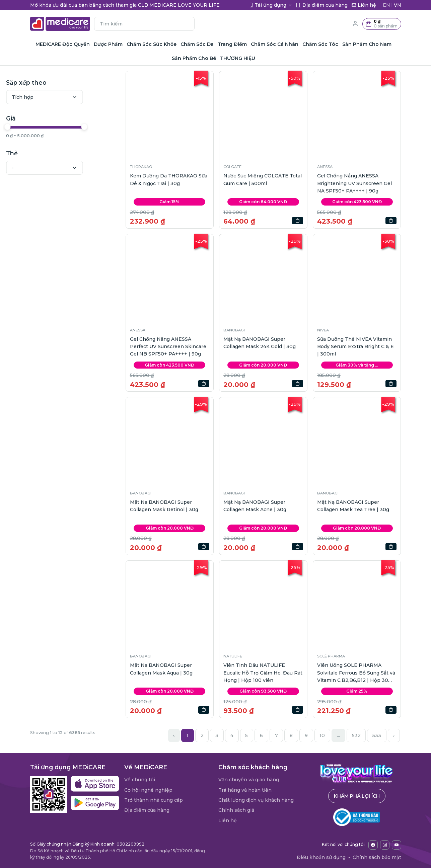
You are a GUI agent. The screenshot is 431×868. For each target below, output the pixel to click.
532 (356, 735)
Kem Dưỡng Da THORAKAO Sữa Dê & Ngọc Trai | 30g (169, 179)
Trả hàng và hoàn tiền (245, 790)
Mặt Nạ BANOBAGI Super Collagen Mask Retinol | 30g (164, 506)
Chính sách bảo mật (377, 857)
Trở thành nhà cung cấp (154, 800)
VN (398, 5)
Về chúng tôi (140, 780)
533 (377, 735)
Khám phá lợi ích (357, 796)
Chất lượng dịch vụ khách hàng (256, 800)
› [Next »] (394, 735)
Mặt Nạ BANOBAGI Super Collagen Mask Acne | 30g (255, 506)
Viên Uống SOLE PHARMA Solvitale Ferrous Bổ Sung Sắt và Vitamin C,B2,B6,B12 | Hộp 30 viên (356, 673)
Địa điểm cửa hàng (147, 810)
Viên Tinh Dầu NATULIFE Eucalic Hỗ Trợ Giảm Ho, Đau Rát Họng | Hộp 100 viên (263, 673)
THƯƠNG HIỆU (238, 58)
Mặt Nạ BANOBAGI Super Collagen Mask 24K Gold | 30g (260, 343)
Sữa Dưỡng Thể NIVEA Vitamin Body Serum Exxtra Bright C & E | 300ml (355, 347)
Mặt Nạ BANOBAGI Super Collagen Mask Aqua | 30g (161, 669)
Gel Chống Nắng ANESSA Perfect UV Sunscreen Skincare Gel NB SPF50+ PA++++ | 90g (168, 347)
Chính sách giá (236, 810)
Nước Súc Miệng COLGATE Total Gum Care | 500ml (263, 179)
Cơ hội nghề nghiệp (148, 790)
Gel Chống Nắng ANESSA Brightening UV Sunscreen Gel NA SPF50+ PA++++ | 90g (354, 183)
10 (322, 735)
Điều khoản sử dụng (321, 857)
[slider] (34, 127)
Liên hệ (228, 820)
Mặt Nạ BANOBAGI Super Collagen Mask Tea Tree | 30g (353, 506)
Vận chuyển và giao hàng (249, 780)
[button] (382, 24)
